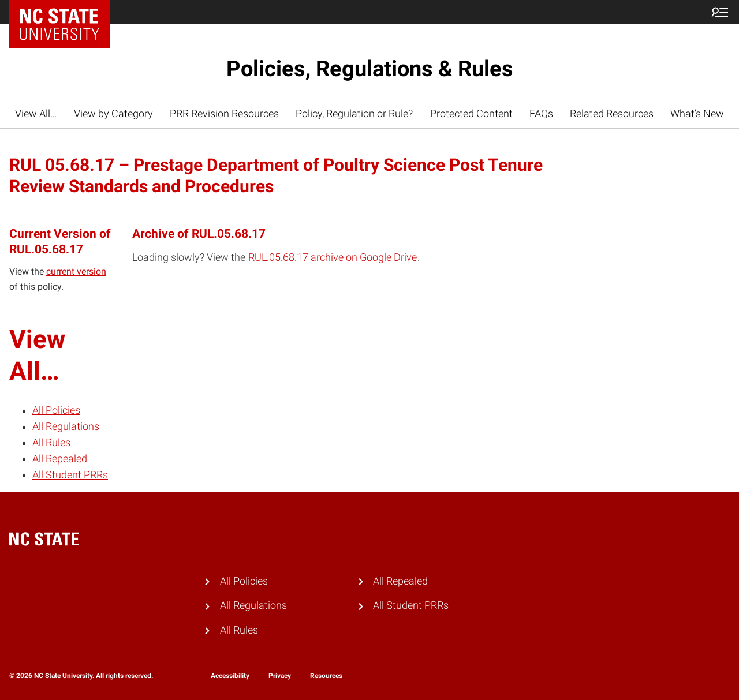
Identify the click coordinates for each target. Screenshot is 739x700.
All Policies (56, 410)
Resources (326, 676)
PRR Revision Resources (224, 114)
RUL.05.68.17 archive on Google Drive (333, 257)
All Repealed (60, 459)
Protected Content (471, 114)
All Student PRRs (70, 475)
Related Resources (612, 114)
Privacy (280, 676)
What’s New (697, 114)
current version (76, 272)
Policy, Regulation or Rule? (354, 114)
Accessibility (230, 676)
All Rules (51, 443)
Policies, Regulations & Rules (370, 69)
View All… (36, 114)
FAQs (541, 114)
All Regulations (66, 426)
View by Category (113, 114)
